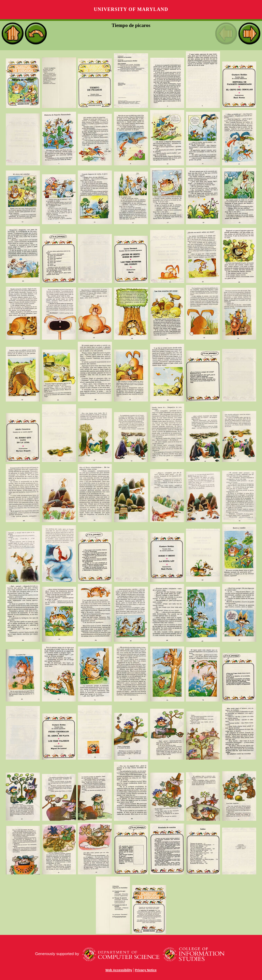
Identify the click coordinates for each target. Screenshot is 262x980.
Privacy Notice (146, 970)
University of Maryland (131, 9)
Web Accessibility (119, 970)
